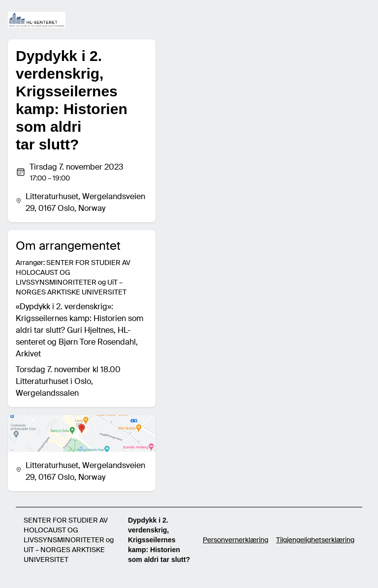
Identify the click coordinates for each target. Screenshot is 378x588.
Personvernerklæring (236, 540)
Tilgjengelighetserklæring (315, 540)
